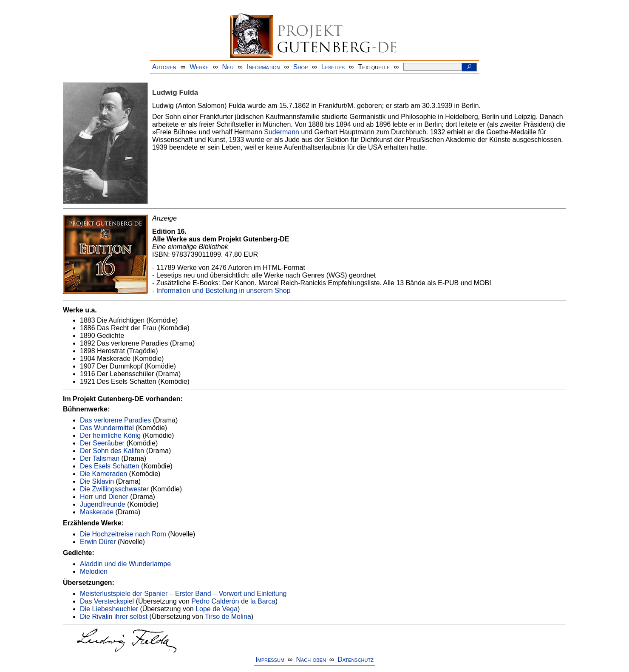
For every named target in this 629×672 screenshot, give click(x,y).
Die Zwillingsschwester (114, 489)
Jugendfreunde (103, 504)
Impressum (270, 659)
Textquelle (374, 67)
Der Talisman (100, 458)
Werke (199, 67)
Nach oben (311, 659)
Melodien (94, 571)
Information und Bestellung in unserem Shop (224, 291)
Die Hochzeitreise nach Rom (123, 534)
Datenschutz (356, 659)
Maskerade (97, 512)
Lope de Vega (217, 609)
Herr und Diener (104, 497)
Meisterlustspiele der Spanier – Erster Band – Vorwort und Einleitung (183, 594)
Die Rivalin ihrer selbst (114, 617)
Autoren (164, 67)
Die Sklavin (97, 481)
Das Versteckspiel (107, 601)
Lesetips (333, 67)
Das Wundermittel (107, 428)
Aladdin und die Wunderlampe (125, 564)
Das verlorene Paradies (115, 420)
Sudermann (282, 132)
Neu (228, 67)
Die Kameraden (103, 474)
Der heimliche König (110, 435)
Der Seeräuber (102, 443)
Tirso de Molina (228, 617)
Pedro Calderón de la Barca (233, 601)
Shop (301, 67)
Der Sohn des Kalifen (112, 451)
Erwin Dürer (98, 542)
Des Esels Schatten (110, 466)
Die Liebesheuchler (109, 609)
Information (263, 67)
